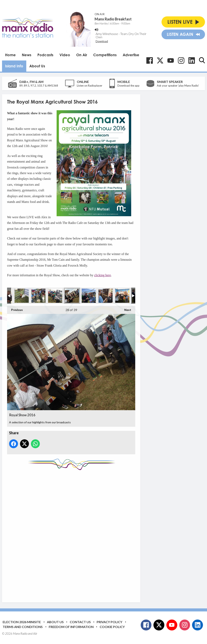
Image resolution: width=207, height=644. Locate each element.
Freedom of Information (71, 627)
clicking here (102, 275)
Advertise (131, 55)
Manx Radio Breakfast (113, 19)
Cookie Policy (112, 627)
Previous (15, 309)
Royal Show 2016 (22, 296)
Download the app (128, 86)
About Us (37, 66)
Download (102, 41)
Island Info (14, 66)
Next (126, 309)
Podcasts (45, 55)
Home (10, 55)
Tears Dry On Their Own (121, 35)
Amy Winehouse (107, 34)
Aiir (35, 633)
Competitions (105, 55)
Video (65, 55)
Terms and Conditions (23, 627)
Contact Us (80, 622)
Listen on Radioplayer (90, 86)
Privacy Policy (109, 622)
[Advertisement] (83, 533)
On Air (82, 55)
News (27, 55)
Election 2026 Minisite (22, 622)
